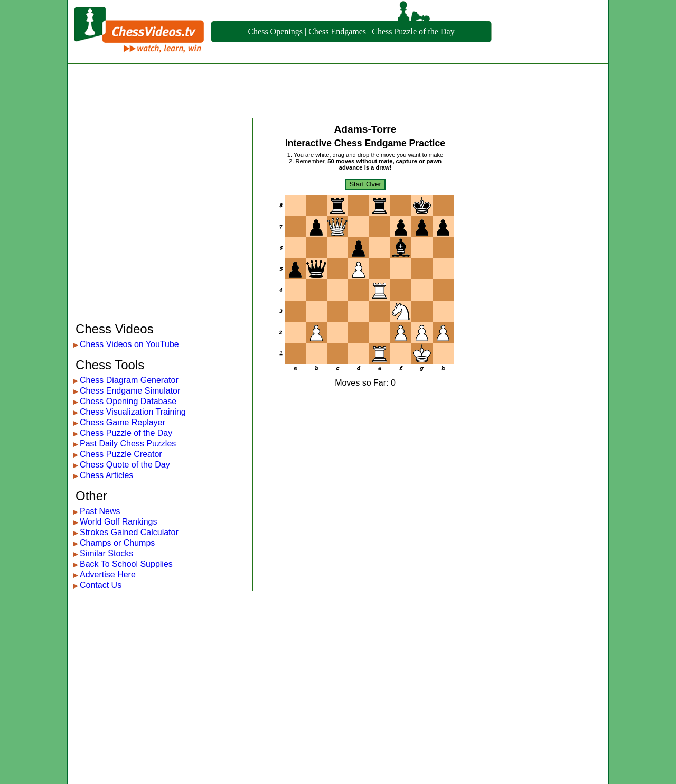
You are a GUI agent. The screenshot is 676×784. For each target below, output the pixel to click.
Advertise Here (108, 575)
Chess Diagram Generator (129, 380)
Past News (100, 511)
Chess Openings (275, 31)
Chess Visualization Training (133, 412)
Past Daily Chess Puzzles (128, 444)
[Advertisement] (338, 91)
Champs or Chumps (117, 543)
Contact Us (101, 585)
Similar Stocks (106, 553)
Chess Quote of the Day (125, 465)
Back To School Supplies (126, 564)
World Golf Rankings (118, 522)
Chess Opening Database (128, 401)
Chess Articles (106, 475)
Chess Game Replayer (123, 422)
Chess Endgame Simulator (130, 391)
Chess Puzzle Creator (121, 454)
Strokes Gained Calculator (129, 532)
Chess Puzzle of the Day (413, 31)
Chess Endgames (337, 31)
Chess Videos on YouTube (129, 344)
